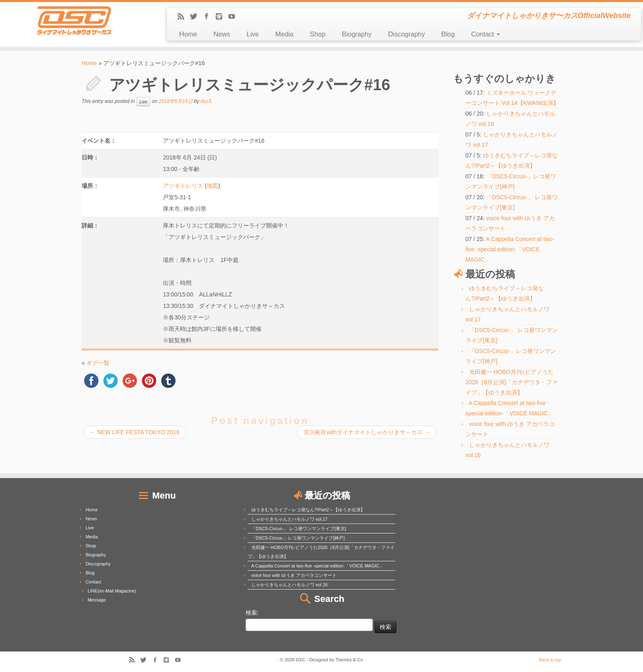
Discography (406, 34)
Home (188, 34)
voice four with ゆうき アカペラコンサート (294, 575)
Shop (318, 34)
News (222, 34)
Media (284, 34)
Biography (357, 34)
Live (253, 34)
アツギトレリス (183, 186)
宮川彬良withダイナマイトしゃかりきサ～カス (367, 432)
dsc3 (206, 101)
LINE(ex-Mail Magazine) (112, 591)
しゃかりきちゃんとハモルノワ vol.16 (290, 585)
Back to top (550, 660)
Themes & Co (349, 660)
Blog (448, 34)
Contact (486, 34)
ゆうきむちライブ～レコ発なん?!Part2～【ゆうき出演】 (308, 510)
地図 (212, 186)
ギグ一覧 (98, 363)
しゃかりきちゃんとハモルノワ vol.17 (290, 519)
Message (97, 600)
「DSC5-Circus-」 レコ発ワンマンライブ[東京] (299, 528)
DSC (301, 660)
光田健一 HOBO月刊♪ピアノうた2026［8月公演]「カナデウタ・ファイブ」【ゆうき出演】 (512, 382)
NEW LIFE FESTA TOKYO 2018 (135, 432)
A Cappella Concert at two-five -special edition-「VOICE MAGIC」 (510, 249)
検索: (252, 613)
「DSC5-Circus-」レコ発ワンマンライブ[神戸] (298, 538)
